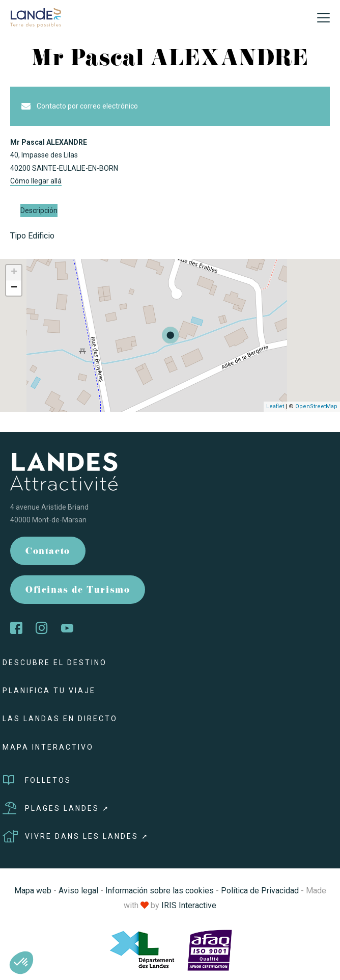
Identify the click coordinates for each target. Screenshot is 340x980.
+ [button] (14, 273)
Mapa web (33, 891)
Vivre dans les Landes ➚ (76, 836)
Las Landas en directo (60, 719)
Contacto (48, 552)
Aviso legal (78, 891)
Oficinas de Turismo (78, 591)
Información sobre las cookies (160, 891)
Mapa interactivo (48, 747)
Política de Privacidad (260, 891)
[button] (21, 963)
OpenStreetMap (316, 406)
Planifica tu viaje (49, 691)
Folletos (37, 780)
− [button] (14, 288)
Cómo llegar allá (36, 181)
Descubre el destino (55, 663)
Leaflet (275, 406)
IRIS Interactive (189, 905)
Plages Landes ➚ (56, 808)
